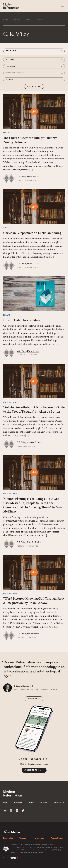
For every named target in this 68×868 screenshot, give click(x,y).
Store (31, 803)
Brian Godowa (33, 634)
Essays (7, 133)
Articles (8, 228)
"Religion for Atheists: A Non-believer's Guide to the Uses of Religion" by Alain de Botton (34, 410)
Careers (23, 838)
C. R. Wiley (22, 177)
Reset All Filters (34, 86)
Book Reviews (10, 402)
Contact (44, 803)
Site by (11, 858)
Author (27, 20)
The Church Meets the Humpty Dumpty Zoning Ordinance (30, 140)
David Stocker (33, 177)
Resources (16, 20)
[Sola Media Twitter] (23, 811)
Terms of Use (38, 838)
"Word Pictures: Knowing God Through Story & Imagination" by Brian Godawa (34, 601)
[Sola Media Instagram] (11, 811)
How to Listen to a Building (22, 320)
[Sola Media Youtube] (5, 811)
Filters (13, 51)
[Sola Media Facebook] (17, 811)
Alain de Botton (34, 442)
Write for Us (59, 803)
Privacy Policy (57, 838)
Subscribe (18, 803)
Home (6, 20)
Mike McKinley (34, 542)
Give (5, 803)
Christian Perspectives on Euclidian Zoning (32, 233)
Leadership (8, 838)
